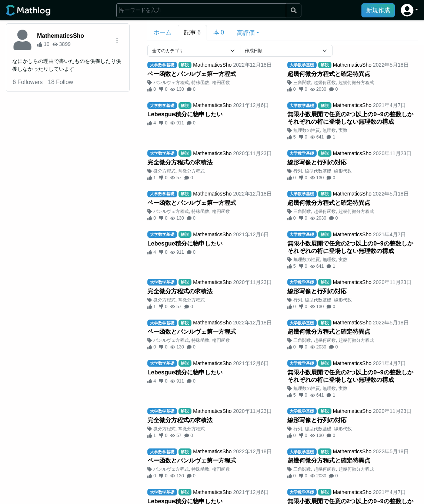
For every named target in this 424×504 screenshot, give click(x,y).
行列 (298, 171)
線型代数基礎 (318, 171)
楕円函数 (221, 83)
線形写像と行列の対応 (317, 162)
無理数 (329, 130)
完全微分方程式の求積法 (180, 162)
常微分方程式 (191, 171)
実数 (343, 130)
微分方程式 (164, 171)
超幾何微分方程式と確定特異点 (329, 74)
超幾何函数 (325, 83)
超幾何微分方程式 (356, 83)
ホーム (163, 32)
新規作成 (378, 10)
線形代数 (343, 171)
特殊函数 (200, 83)
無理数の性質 (307, 130)
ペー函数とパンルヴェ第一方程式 (192, 74)
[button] (409, 10)
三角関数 (302, 83)
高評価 (246, 33)
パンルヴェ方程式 (171, 83)
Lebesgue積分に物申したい (185, 114)
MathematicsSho (61, 36)
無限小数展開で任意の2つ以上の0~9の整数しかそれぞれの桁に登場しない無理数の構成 (350, 118)
